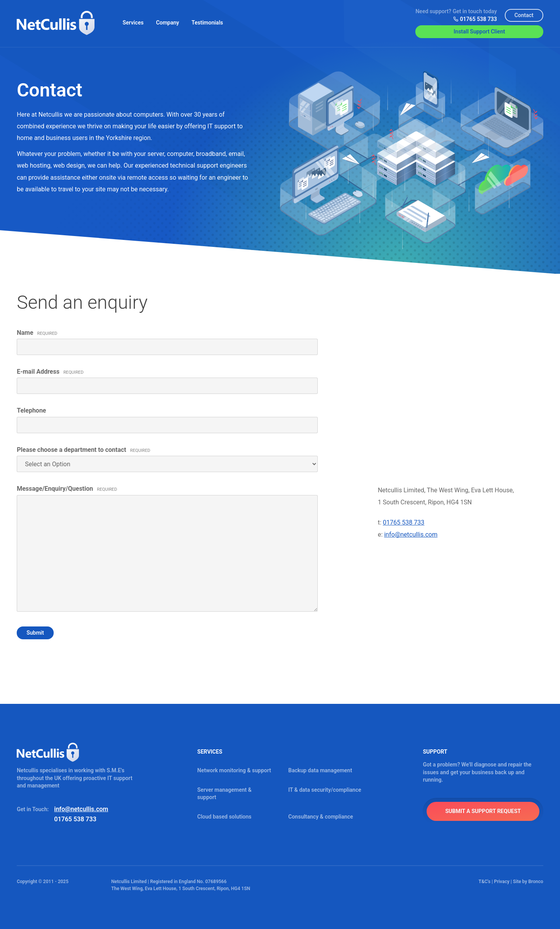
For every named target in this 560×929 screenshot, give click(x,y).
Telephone (31, 410)
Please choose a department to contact (83, 450)
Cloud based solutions (224, 817)
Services (133, 23)
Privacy (502, 882)
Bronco (535, 882)
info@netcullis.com (411, 534)
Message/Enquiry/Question (67, 489)
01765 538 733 (475, 19)
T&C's (485, 882)
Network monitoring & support (234, 770)
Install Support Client (479, 31)
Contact (524, 15)
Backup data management (320, 770)
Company (167, 23)
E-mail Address (50, 372)
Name (37, 333)
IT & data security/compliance (325, 790)
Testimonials (207, 23)
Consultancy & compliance (321, 817)
